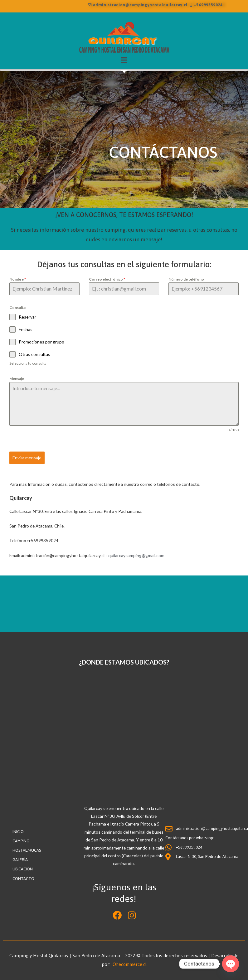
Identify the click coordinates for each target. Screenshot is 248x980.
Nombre (18, 279)
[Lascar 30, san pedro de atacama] (124, 719)
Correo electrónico (107, 279)
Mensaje (17, 379)
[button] (124, 60)
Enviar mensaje (27, 458)
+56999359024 (206, 5)
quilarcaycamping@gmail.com (136, 555)
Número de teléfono (186, 279)
